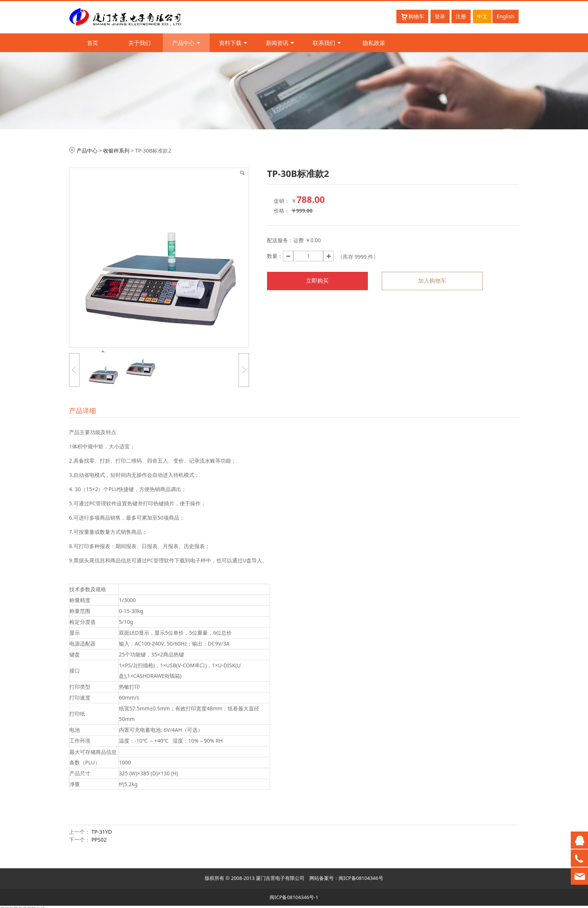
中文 (482, 16)
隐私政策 (374, 43)
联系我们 (327, 43)
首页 (93, 43)
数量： (275, 256)
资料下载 (233, 43)
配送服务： (280, 240)
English (505, 16)
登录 (440, 16)
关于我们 (139, 43)
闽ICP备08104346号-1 (294, 897)
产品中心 (186, 43)
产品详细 (82, 411)
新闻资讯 (280, 43)
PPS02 (99, 840)
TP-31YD (102, 832)
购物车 (412, 17)
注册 (461, 16)
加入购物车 (432, 281)
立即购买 (317, 281)
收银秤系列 (116, 151)
